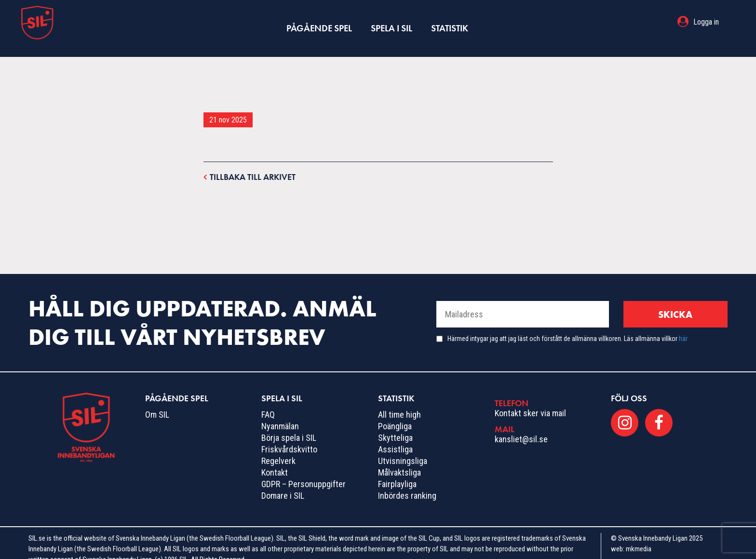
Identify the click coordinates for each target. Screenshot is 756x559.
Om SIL (157, 402)
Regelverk (278, 448)
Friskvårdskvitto (289, 437)
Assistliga (395, 437)
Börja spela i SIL (289, 425)
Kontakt (275, 460)
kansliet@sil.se (521, 426)
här (683, 326)
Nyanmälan (280, 414)
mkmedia (639, 536)
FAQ (268, 402)
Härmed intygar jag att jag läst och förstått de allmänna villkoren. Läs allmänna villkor (567, 326)
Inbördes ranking (407, 483)
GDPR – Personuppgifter (304, 471)
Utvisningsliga (403, 448)
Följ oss (629, 386)
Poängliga (395, 414)
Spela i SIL (391, 22)
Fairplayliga (397, 471)
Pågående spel (320, 22)
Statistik (448, 22)
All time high (399, 402)
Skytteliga (395, 425)
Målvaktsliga (399, 460)
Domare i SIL (283, 483)
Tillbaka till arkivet (250, 164)
